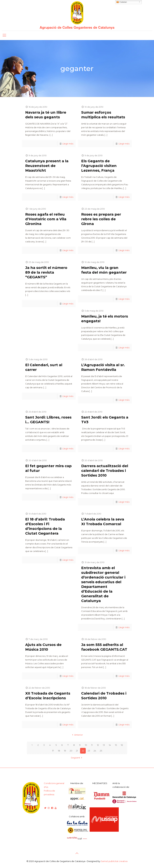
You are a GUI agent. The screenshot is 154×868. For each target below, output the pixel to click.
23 (89, 751)
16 (122, 745)
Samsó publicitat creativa (114, 861)
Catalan (122, 2)
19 (65, 751)
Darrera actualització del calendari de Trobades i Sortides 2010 (105, 471)
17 (53, 751)
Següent (77, 758)
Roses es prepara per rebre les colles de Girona (101, 219)
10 (86, 745)
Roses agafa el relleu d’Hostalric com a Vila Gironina (46, 219)
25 (101, 751)
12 (98, 745)
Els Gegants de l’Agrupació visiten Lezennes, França (99, 166)
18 (59, 751)
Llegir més (68, 144)
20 (71, 751)
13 (104, 745)
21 (77, 751)
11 (92, 745)
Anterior (77, 735)
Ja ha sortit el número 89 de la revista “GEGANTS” (46, 272)
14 (110, 745)
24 (95, 751)
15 (116, 745)
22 (83, 751)
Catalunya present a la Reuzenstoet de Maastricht (47, 166)
